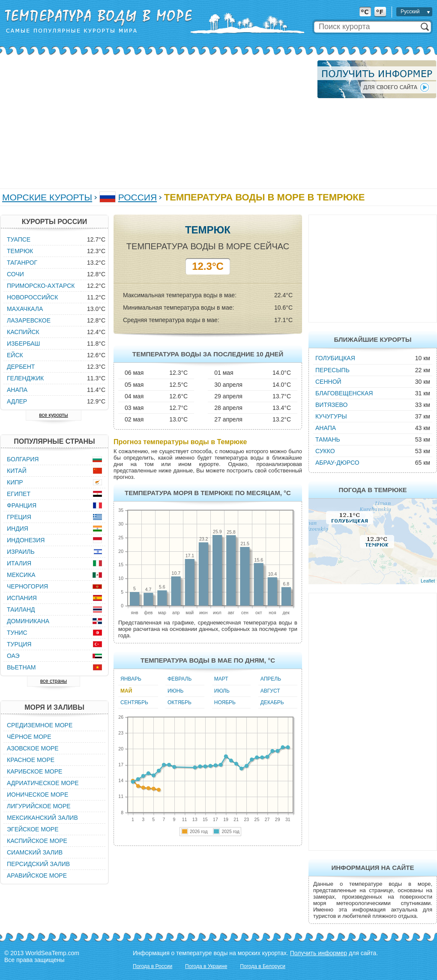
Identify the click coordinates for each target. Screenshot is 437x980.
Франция (22, 505)
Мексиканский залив (42, 818)
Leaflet (428, 581)
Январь (131, 679)
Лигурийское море (39, 806)
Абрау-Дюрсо (337, 463)
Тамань (328, 439)
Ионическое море (37, 795)
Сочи (15, 274)
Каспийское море (37, 841)
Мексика (21, 575)
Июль (222, 691)
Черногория (27, 586)
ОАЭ (13, 656)
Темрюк (20, 251)
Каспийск (23, 332)
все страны (54, 681)
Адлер (17, 401)
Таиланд (21, 610)
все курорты (53, 415)
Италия (19, 563)
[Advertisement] (156, 120)
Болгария (23, 459)
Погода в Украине (206, 966)
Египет (19, 494)
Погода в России (153, 966)
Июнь (175, 691)
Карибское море (34, 771)
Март (221, 679)
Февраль (180, 679)
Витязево (331, 405)
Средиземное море (40, 725)
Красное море (31, 760)
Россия (138, 197)
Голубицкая (335, 358)
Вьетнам (21, 667)
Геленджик (25, 378)
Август (270, 691)
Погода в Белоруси (263, 966)
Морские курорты (47, 197)
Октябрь (180, 702)
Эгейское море (33, 829)
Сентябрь (134, 702)
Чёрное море (29, 737)
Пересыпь (332, 370)
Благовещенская (344, 393)
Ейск (15, 355)
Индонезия (26, 540)
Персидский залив (38, 864)
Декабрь (272, 702)
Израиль (21, 552)
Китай (17, 471)
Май (126, 691)
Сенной (328, 382)
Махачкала (25, 309)
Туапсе (19, 239)
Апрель (271, 679)
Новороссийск (32, 297)
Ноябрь (225, 702)
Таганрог (22, 263)
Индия (18, 529)
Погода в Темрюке (373, 490)
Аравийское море (37, 875)
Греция (19, 517)
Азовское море (33, 748)
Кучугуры (331, 416)
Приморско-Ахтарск (41, 286)
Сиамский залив (35, 852)
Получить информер (319, 953)
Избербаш (23, 344)
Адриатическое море (43, 783)
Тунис (17, 633)
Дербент (21, 367)
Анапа (326, 428)
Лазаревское (29, 320)
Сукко (325, 451)
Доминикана (28, 621)
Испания (22, 598)
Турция (19, 644)
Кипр (15, 482)
